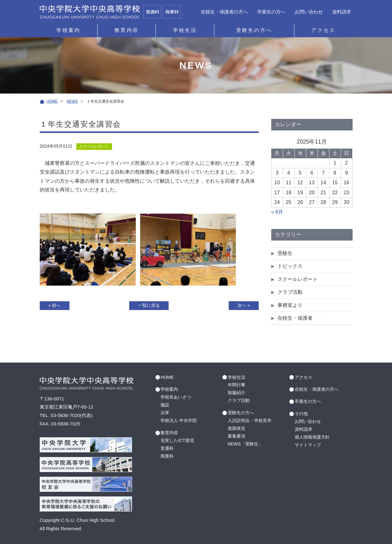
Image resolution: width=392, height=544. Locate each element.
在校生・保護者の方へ (224, 12)
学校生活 (185, 30)
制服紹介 (237, 393)
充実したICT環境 (177, 440)
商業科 (167, 456)
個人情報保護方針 (312, 437)
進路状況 (237, 428)
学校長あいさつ (176, 397)
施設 (165, 405)
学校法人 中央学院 (179, 420)
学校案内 (68, 30)
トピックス (290, 266)
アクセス (323, 30)
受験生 (285, 253)
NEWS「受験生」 (245, 444)
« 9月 (277, 212)
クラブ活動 (290, 292)
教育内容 (127, 30)
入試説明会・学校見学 (250, 420)
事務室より (290, 305)
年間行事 (237, 385)
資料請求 (342, 12)
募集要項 (237, 436)
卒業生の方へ (271, 12)
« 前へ (55, 305)
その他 (301, 414)
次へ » (244, 305)
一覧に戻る (149, 305)
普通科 (167, 448)
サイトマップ (308, 445)
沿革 (165, 413)
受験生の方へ (254, 30)
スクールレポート (298, 279)
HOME (167, 377)
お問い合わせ (309, 12)
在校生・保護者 (295, 318)
